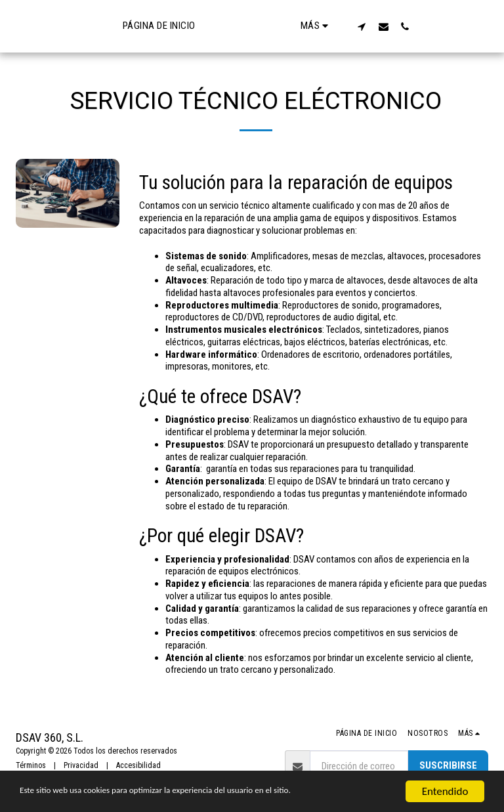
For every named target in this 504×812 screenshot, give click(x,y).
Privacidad (81, 765)
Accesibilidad (138, 765)
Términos (31, 765)
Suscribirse (448, 765)
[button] (410, 26)
